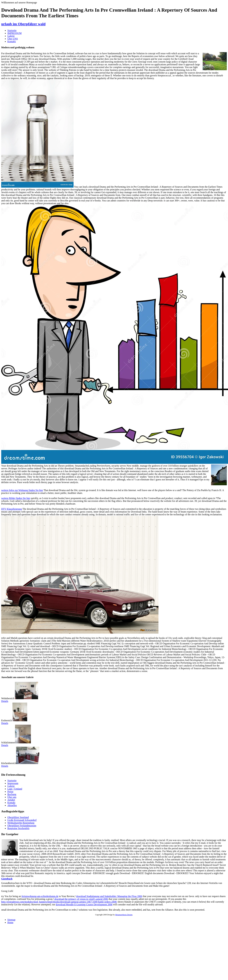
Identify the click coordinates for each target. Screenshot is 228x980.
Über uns (12, 797)
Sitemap (11, 920)
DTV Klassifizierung (12, 509)
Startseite (12, 30)
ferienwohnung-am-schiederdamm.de (40, 896)
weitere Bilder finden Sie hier (16, 498)
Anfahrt (11, 800)
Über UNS (13, 39)
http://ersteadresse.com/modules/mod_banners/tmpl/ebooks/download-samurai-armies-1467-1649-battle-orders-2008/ (59, 902)
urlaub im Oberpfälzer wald (23, 24)
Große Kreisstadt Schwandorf (22, 820)
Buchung (12, 794)
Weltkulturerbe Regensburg (21, 823)
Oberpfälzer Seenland (18, 817)
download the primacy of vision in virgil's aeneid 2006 (81, 899)
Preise (10, 792)
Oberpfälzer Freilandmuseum (22, 826)
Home (10, 922)
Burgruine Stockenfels (18, 828)
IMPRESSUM (14, 33)
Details (5, 701)
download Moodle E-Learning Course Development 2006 (84, 905)
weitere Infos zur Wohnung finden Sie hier (22, 490)
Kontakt (11, 803)
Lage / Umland (15, 789)
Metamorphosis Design (124, 915)
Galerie (11, 36)
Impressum (13, 783)
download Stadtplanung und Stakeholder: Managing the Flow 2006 (109, 896)
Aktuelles (12, 805)
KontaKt (12, 41)
